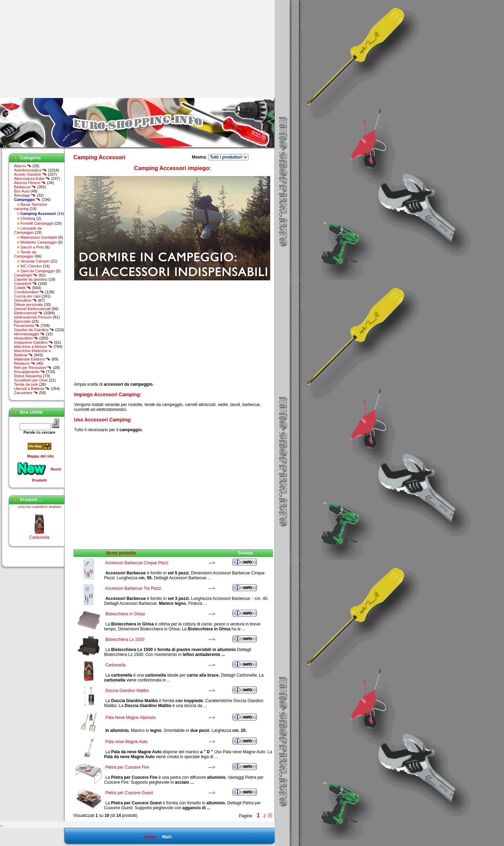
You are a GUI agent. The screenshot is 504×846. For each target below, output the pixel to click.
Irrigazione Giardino (34, 342)
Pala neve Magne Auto (127, 742)
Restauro (25, 363)
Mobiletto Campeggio (38, 242)
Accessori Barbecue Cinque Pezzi (137, 563)
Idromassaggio (29, 334)
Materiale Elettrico (32, 359)
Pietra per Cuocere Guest (129, 793)
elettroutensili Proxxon (33, 317)
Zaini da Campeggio (37, 271)
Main (167, 837)
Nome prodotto (121, 553)
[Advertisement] (59, 49)
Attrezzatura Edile (32, 179)
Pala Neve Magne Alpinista (130, 718)
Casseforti (26, 284)
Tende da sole (26, 384)
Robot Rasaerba (28, 376)
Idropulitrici (26, 338)
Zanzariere (26, 393)
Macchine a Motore (33, 347)
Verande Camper (35, 261)
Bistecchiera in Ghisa (125, 614)
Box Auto (22, 191)
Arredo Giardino (30, 174)
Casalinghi (26, 275)
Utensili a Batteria (32, 389)
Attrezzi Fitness (30, 183)
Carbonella (39, 539)
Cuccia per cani (27, 296)
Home (150, 837)
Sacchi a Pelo (32, 247)
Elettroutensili (28, 313)
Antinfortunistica (30, 170)
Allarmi (23, 166)
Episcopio (22, 321)
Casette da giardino (31, 279)
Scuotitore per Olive (31, 380)
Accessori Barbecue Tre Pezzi (133, 588)
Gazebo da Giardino (34, 330)
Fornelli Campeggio (37, 223)
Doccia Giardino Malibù (39, 509)
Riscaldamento (30, 372)
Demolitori (26, 300)
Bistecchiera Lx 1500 (125, 639)
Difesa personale (29, 305)
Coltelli (23, 288)
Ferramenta (27, 326)
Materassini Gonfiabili (39, 237)
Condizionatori (29, 292)
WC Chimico (31, 266)
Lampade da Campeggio (28, 230)
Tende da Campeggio (25, 254)
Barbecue (25, 187)
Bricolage (25, 195)
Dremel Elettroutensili (32, 309)
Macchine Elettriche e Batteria (32, 353)
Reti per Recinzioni (33, 368)
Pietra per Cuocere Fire (127, 767)
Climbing (28, 218)
